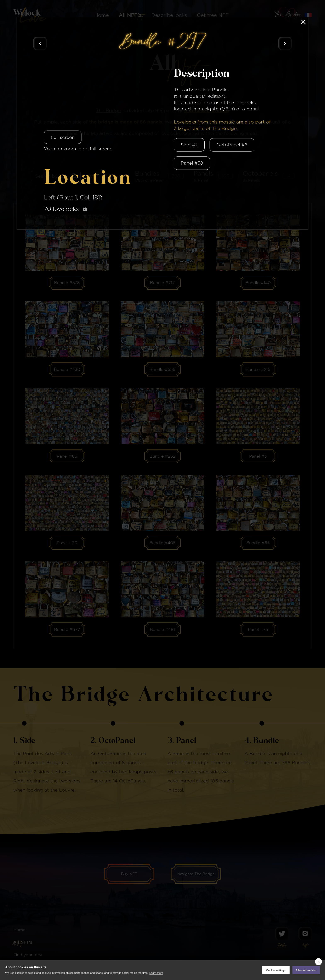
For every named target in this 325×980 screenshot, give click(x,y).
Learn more (156, 973)
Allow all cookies (306, 970)
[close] (318, 962)
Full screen (63, 137)
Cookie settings (276, 970)
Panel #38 (192, 163)
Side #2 (189, 145)
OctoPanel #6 (232, 145)
